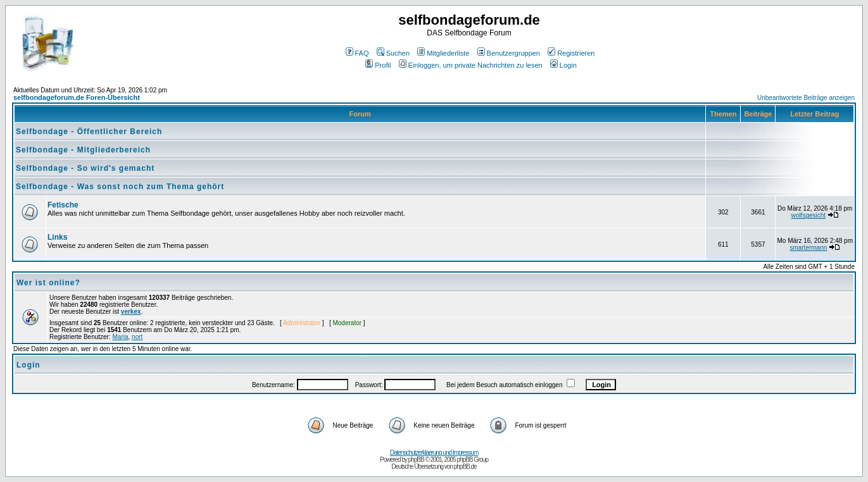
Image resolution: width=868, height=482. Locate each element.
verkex (131, 312)
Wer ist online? (48, 283)
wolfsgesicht (808, 215)
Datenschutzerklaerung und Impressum (434, 453)
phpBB (416, 460)
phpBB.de (465, 467)
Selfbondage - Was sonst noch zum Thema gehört (120, 187)
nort (137, 337)
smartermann (808, 248)
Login (563, 65)
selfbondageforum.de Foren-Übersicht (77, 97)
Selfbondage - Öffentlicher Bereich (89, 132)
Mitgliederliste (443, 53)
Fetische (63, 205)
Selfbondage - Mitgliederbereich (83, 150)
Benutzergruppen (509, 53)
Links (57, 237)
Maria (121, 337)
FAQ (357, 53)
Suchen (393, 53)
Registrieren (571, 53)
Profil (378, 65)
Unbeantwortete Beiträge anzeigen (806, 98)
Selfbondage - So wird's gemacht (85, 168)
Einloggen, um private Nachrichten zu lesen (471, 65)
